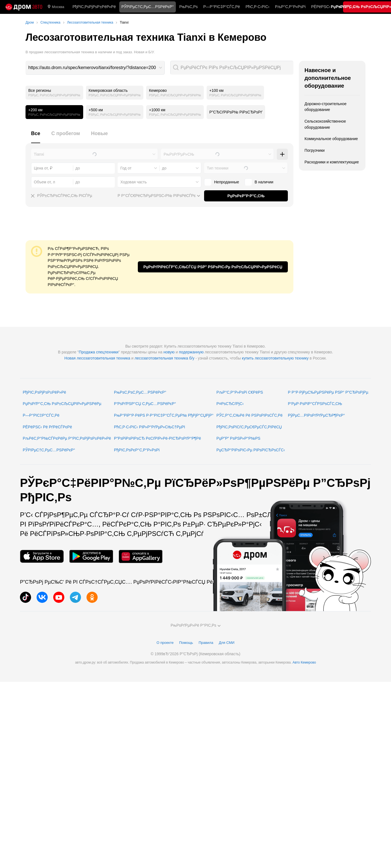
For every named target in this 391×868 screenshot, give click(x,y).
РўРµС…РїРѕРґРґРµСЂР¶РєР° (316, 415)
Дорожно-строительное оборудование (326, 107)
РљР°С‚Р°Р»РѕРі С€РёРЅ (240, 392)
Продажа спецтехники (99, 352)
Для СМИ (227, 643)
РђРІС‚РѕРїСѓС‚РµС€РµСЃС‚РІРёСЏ (249, 427)
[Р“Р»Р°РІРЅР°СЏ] (24, 7)
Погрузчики (315, 150)
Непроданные (222, 182)
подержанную (191, 352)
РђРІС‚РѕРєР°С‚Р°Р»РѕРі (137, 450)
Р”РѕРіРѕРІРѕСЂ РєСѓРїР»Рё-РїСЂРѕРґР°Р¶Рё (158, 438)
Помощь (186, 643)
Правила (206, 643)
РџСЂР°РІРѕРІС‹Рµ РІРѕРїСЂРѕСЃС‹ (251, 450)
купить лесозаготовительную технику (275, 358)
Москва (56, 7)
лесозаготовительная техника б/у (164, 358)
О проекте (165, 643)
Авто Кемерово (304, 662)
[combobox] (95, 68)
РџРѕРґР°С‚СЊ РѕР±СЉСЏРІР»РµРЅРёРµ (62, 404)
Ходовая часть (134, 182)
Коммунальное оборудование (331, 139)
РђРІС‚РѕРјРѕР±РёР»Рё (94, 7)
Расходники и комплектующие (332, 162)
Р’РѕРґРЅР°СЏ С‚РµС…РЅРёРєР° (145, 404)
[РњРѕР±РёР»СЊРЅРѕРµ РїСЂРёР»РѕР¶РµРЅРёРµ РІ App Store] (42, 556)
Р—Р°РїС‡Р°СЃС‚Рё (222, 7)
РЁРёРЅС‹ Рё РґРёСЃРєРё (47, 427)
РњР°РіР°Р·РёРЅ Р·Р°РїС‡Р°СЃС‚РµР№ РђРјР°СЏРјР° (164, 415)
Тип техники (218, 168)
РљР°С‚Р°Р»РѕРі (290, 7)
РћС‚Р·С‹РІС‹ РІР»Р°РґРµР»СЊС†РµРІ (149, 427)
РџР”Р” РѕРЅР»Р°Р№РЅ (238, 438)
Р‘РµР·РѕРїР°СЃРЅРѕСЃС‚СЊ (315, 404)
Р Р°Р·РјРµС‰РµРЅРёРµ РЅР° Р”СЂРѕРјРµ (328, 392)
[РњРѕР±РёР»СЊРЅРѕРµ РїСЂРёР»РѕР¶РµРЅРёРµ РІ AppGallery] (141, 556)
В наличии (259, 182)
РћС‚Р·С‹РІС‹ (257, 7)
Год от (126, 168)
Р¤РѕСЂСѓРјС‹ (230, 404)
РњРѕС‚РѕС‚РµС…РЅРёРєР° (140, 392)
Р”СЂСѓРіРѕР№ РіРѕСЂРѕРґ (236, 112)
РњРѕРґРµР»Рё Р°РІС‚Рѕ (195, 625)
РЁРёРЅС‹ (321, 7)
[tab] (36, 137)
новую (169, 352)
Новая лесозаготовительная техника (97, 358)
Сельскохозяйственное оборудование (325, 124)
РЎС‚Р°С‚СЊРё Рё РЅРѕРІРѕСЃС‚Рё (250, 415)
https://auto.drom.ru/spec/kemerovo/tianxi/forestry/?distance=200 (92, 68)
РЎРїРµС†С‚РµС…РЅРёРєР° (49, 450)
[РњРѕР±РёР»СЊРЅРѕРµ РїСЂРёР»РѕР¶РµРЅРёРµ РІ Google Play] (91, 556)
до (164, 168)
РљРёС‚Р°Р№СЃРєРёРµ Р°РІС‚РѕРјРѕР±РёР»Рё (67, 438)
